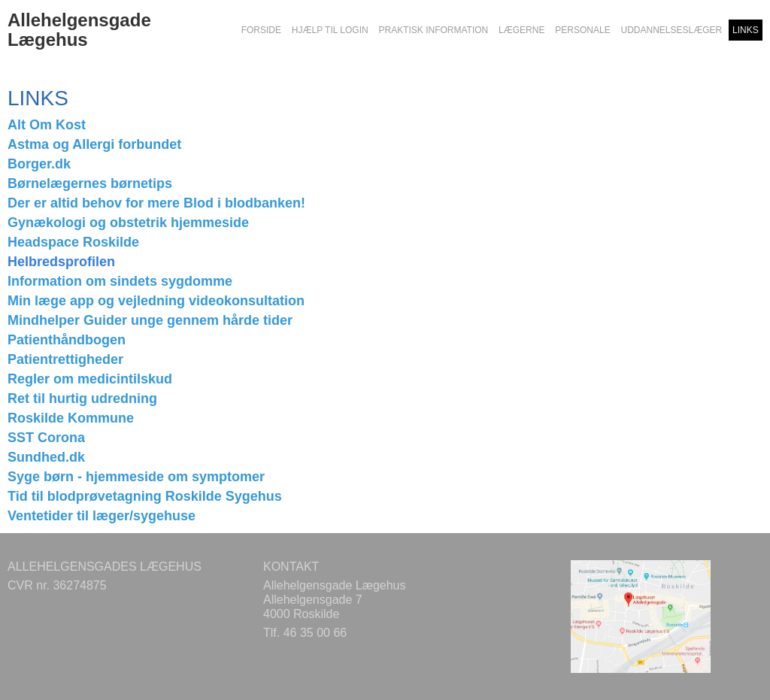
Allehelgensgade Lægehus (79, 30)
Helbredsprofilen (61, 262)
